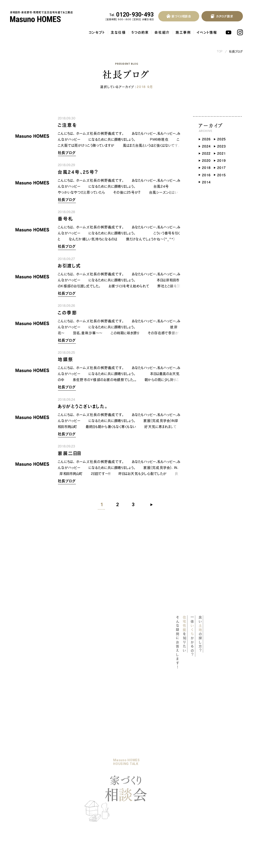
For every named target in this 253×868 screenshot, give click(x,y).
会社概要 (64, 799)
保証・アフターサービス (31, 812)
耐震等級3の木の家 (30, 784)
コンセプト (97, 32)
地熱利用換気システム (32, 798)
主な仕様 (118, 32)
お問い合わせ (132, 773)
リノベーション (68, 765)
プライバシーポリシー (138, 781)
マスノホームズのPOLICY (34, 765)
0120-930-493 (132, 15)
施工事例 (183, 32)
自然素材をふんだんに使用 (34, 805)
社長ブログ (236, 51)
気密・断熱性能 (26, 791)
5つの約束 (140, 32)
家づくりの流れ (69, 773)
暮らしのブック (96, 765)
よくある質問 (131, 756)
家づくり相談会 (69, 781)
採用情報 (65, 815)
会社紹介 (162, 32)
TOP (220, 51)
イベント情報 (207, 32)
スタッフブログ (96, 798)
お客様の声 (130, 765)
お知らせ (91, 781)
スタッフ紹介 (67, 806)
